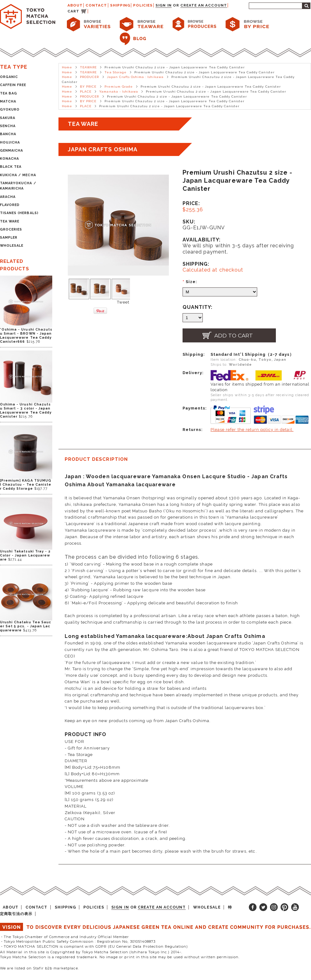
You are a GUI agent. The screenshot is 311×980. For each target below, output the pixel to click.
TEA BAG (9, 93)
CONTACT (96, 5)
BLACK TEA (11, 167)
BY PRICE (88, 87)
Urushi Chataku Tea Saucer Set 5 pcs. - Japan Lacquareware (26, 626)
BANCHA (8, 134)
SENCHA (8, 126)
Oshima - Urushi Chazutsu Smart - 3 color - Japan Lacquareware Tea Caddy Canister (26, 410)
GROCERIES (11, 229)
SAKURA (8, 118)
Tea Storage (115, 72)
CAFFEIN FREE (13, 85)
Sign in (163, 5)
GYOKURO (10, 110)
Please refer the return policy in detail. (252, 430)
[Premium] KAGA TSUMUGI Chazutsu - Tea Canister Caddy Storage (26, 485)
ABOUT (75, 5)
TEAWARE (88, 67)
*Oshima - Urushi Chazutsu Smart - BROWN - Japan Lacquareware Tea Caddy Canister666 (26, 336)
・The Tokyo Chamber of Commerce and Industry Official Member (65, 937)
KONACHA (9, 159)
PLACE (86, 92)
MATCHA (8, 101)
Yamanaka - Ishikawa (119, 92)
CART (73, 11)
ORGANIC (9, 77)
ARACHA (8, 197)
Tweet (123, 302)
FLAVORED (10, 205)
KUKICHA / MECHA (18, 175)
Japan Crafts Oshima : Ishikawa (135, 77)
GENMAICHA (12, 151)
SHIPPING (120, 5)
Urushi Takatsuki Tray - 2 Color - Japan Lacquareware (25, 555)
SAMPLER (9, 238)
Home (67, 67)
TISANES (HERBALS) (19, 213)
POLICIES (143, 5)
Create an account (204, 5)
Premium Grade (119, 87)
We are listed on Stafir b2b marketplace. (39, 968)
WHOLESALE (12, 246)
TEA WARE (10, 221)
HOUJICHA (10, 142)
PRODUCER (89, 77)
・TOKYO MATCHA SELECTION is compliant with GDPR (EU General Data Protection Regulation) (94, 946)
